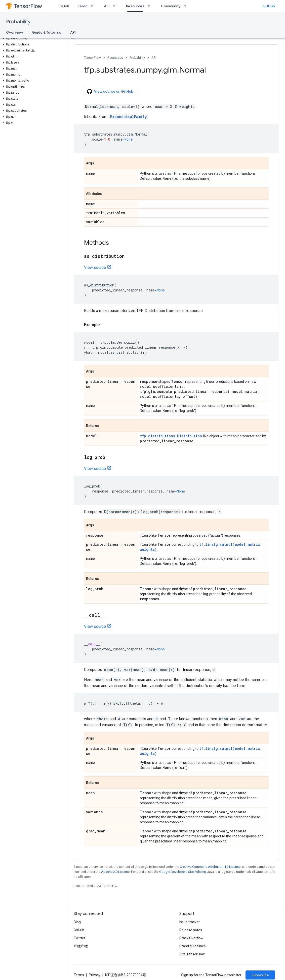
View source (95, 267)
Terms (79, 975)
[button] (33, 38)
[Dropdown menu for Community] (187, 6)
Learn (83, 6)
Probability (18, 22)
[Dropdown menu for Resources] (150, 6)
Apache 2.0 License (115, 872)
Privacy (95, 975)
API (107, 6)
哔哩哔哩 (81, 946)
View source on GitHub (110, 91)
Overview (14, 32)
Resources (115, 58)
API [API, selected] (73, 32)
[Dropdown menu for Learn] (93, 6)
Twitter (79, 938)
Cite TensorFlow (192, 954)
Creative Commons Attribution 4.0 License (210, 867)
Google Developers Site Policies (182, 872)
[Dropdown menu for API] (115, 6)
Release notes (191, 930)
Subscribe (260, 975)
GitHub (269, 6)
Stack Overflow (191, 938)
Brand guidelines (193, 946)
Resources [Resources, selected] (135, 6)
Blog (77, 922)
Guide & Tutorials (47, 32)
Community (171, 6)
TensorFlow (92, 58)
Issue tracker (190, 922)
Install (64, 6)
